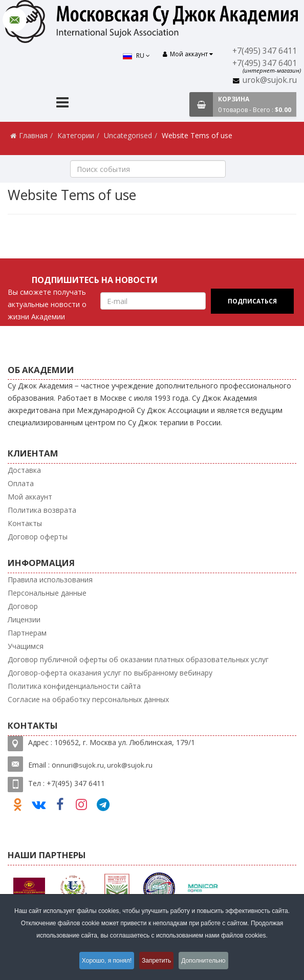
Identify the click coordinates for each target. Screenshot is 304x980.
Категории (76, 135)
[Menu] (62, 104)
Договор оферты (38, 537)
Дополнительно (209, 962)
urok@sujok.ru (270, 80)
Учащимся (26, 646)
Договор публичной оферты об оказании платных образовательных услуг (138, 659)
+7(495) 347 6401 (266, 63)
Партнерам (27, 633)
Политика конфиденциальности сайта (74, 686)
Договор (23, 606)
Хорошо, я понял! (103, 962)
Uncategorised (128, 135)
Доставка (24, 470)
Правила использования (50, 580)
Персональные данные (47, 593)
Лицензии (24, 619)
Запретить (157, 962)
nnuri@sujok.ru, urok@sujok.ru (104, 765)
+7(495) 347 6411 (266, 51)
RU (134, 56)
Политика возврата (42, 510)
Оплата (21, 483)
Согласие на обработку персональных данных (88, 699)
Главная (33, 135)
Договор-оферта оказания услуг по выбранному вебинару (110, 673)
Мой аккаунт (30, 497)
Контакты (25, 523)
